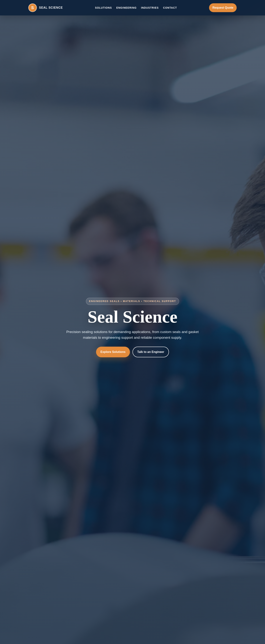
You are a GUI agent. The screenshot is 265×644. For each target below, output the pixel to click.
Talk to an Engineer (151, 352)
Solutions (103, 8)
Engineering (126, 8)
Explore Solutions (113, 352)
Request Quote (223, 8)
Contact (170, 8)
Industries (150, 8)
